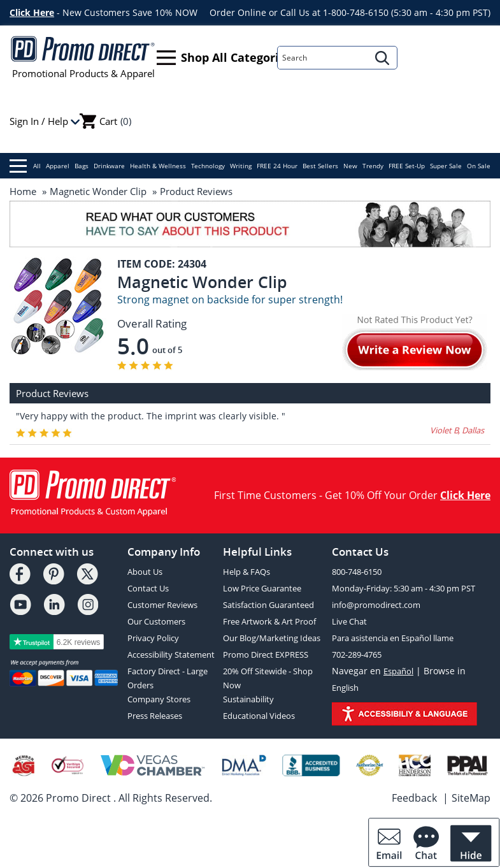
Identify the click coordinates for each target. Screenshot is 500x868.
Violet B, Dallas (457, 430)
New (350, 166)
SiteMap (471, 798)
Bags (82, 166)
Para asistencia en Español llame (393, 638)
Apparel (58, 166)
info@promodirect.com (376, 605)
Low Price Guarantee (262, 588)
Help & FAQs (246, 572)
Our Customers (156, 621)
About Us (145, 572)
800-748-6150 (357, 572)
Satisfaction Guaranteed (268, 605)
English (345, 688)
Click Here (32, 12)
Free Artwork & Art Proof (269, 621)
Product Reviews (196, 191)
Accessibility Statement (171, 655)
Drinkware (109, 166)
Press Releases (155, 716)
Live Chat (349, 621)
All (25, 166)
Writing (241, 166)
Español (398, 671)
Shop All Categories (224, 58)
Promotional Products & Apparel (83, 57)
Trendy (373, 166)
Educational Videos (259, 716)
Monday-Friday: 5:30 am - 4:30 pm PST (404, 588)
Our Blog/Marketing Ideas (272, 638)
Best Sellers (320, 166)
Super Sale (446, 166)
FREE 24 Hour (277, 166)
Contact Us (148, 588)
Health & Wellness (158, 166)
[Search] (324, 58)
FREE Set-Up (407, 166)
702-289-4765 (357, 655)
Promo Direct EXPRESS (266, 655)
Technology (208, 166)
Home (23, 191)
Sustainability (248, 699)
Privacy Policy (153, 638)
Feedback (414, 798)
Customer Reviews (162, 605)
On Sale (479, 166)
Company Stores (159, 699)
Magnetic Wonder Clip (98, 191)
